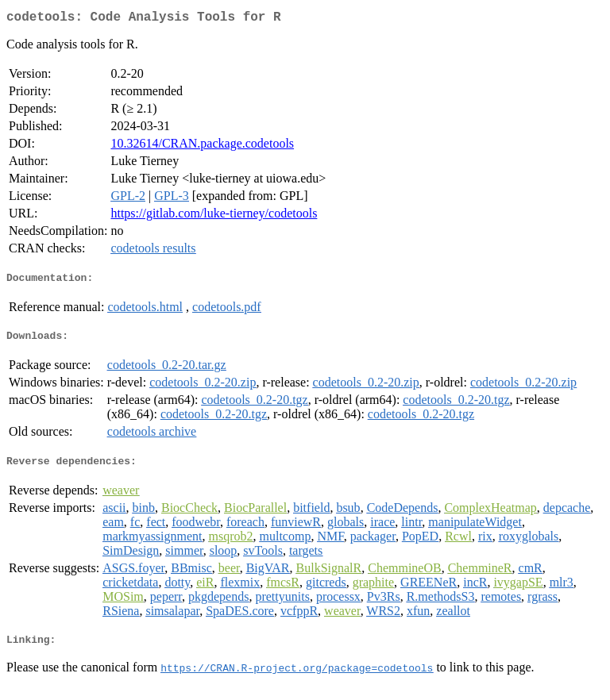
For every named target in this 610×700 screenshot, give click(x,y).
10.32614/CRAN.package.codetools (202, 146)
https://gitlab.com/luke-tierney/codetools (214, 216)
